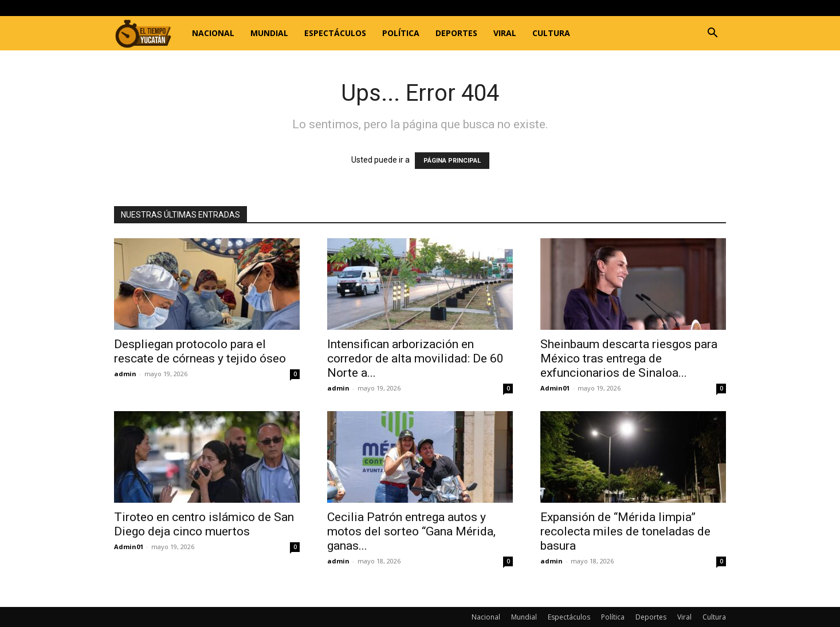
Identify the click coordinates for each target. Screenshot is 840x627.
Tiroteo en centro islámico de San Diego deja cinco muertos (204, 524)
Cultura (551, 33)
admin (125, 374)
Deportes (456, 33)
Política (401, 33)
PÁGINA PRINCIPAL (452, 161)
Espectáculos (335, 33)
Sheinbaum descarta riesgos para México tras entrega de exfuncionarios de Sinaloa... (629, 358)
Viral (505, 33)
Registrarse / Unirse (242, 8)
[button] (712, 34)
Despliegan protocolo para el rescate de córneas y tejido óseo (201, 351)
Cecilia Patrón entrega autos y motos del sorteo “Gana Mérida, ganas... (411, 531)
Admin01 (555, 388)
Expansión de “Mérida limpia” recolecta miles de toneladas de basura (625, 531)
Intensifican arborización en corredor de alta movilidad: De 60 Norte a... (415, 358)
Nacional (213, 33)
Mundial (269, 33)
